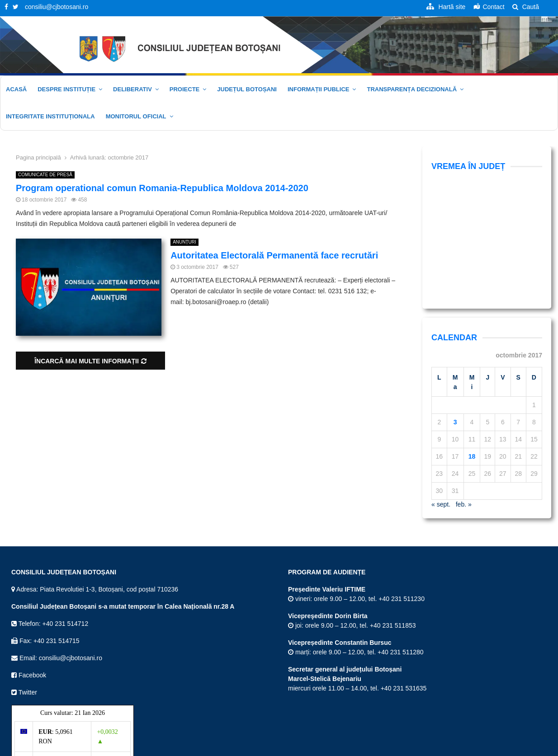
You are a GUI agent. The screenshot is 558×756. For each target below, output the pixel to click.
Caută (526, 7)
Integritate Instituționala (50, 116)
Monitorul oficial (136, 116)
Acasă (16, 89)
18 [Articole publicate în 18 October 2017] (472, 346)
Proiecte (184, 89)
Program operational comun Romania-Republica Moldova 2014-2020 (162, 188)
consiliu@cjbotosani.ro (57, 7)
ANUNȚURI (184, 242)
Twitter (24, 582)
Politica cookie (527, 747)
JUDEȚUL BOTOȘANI (247, 89)
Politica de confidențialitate (468, 747)
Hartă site (362, 747)
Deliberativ (132, 89)
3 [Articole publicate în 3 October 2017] (455, 312)
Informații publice (319, 89)
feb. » (464, 394)
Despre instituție (66, 89)
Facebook (29, 565)
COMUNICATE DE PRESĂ (45, 175)
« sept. (441, 394)
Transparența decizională (412, 89)
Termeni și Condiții (405, 747)
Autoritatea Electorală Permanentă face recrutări (274, 255)
